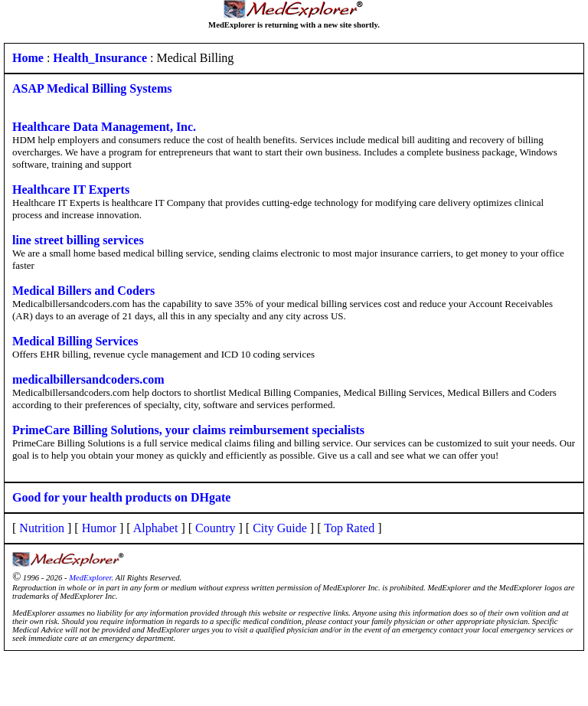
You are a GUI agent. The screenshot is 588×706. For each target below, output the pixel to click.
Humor (99, 528)
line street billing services (78, 240)
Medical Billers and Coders (83, 291)
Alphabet (156, 528)
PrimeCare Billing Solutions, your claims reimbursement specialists (188, 430)
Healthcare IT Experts (71, 190)
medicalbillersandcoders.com (88, 379)
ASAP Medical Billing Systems (92, 88)
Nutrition (42, 528)
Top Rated (349, 528)
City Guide (280, 528)
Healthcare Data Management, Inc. (104, 127)
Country (215, 528)
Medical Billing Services (75, 341)
